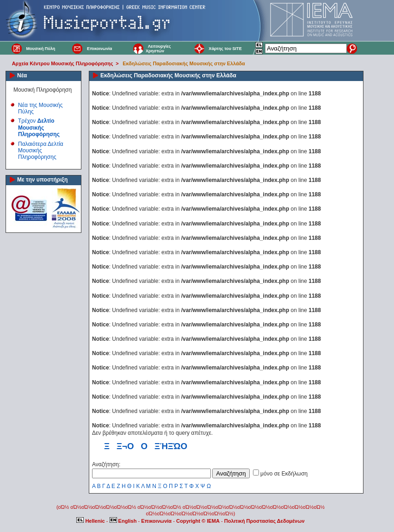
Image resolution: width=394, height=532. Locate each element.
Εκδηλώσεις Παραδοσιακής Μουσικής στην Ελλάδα (184, 63)
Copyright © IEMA (198, 521)
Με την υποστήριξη (42, 180)
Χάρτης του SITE (225, 49)
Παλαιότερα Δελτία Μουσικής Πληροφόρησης (41, 151)
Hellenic (91, 521)
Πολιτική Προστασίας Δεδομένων (265, 521)
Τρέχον (39, 128)
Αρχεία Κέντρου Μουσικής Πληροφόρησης (63, 63)
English (124, 521)
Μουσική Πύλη (40, 49)
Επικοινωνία (99, 49)
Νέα (22, 75)
